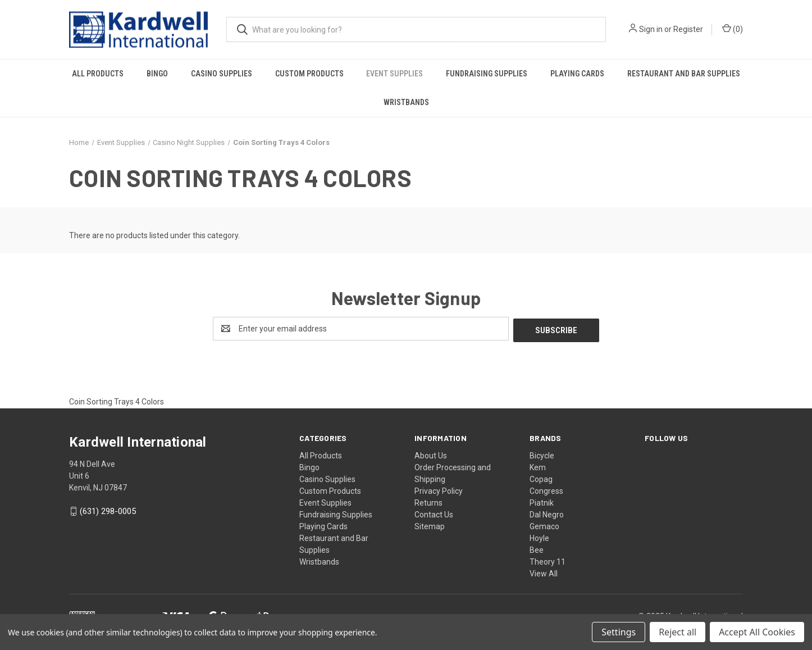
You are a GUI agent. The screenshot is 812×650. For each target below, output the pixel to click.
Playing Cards (577, 74)
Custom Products (309, 74)
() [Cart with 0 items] (733, 29)
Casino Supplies (222, 74)
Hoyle (539, 537)
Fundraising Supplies (487, 74)
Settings (619, 632)
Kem (538, 466)
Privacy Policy (439, 489)
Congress (546, 489)
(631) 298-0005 (108, 510)
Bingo (157, 74)
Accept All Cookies (757, 632)
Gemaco (544, 525)
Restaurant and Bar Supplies (684, 74)
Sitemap (430, 525)
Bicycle (542, 454)
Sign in (651, 29)
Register (688, 29)
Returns (428, 501)
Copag (541, 478)
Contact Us (434, 513)
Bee (537, 548)
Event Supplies (394, 74)
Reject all (678, 632)
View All (544, 572)
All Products (98, 74)
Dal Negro (547, 513)
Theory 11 (548, 560)
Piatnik (542, 501)
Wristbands (406, 102)
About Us (431, 454)
